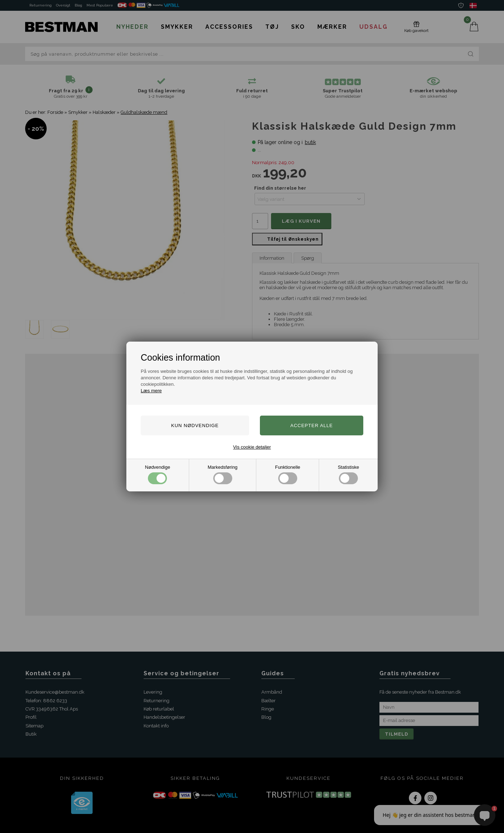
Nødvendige (158, 474)
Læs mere (151, 391)
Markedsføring (223, 474)
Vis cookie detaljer (252, 447)
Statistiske (348, 474)
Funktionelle (288, 474)
